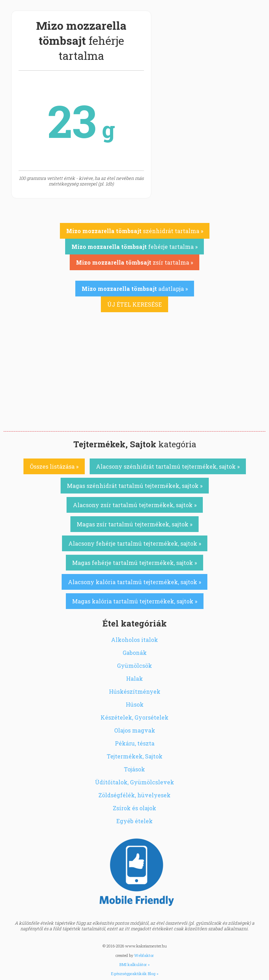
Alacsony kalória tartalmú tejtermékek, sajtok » (134, 582)
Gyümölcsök (134, 666)
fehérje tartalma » (134, 247)
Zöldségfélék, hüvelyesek (134, 795)
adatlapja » (135, 289)
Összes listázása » (54, 466)
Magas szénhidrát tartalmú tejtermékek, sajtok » (135, 486)
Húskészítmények (135, 691)
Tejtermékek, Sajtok (135, 756)
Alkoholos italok (134, 640)
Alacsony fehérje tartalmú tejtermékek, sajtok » (135, 543)
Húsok (135, 704)
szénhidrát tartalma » (135, 231)
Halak (134, 678)
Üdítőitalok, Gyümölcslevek (134, 782)
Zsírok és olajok (134, 808)
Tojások (134, 769)
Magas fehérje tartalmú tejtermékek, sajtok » (134, 563)
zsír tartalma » (134, 262)
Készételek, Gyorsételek (134, 717)
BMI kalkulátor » (134, 964)
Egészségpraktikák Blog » (135, 974)
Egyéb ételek (134, 821)
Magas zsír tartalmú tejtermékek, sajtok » (134, 524)
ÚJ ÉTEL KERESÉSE (134, 304)
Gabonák (135, 653)
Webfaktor (144, 955)
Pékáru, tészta (135, 743)
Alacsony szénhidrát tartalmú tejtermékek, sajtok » (168, 466)
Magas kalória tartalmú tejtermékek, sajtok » (135, 601)
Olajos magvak (135, 730)
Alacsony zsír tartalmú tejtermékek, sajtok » (135, 505)
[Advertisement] (134, 379)
